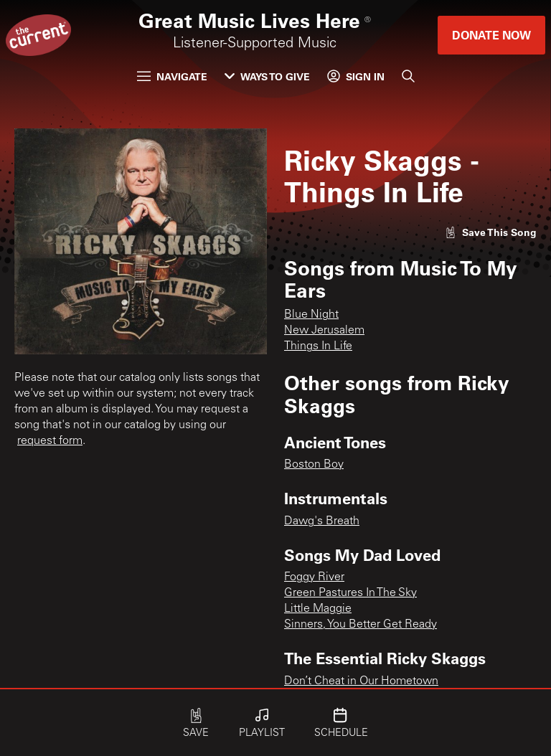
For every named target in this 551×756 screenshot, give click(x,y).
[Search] (408, 76)
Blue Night (311, 315)
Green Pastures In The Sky (350, 593)
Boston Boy (314, 465)
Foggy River (314, 577)
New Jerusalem (324, 331)
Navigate (172, 76)
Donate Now (491, 35)
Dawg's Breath (322, 521)
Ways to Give (267, 76)
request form (50, 441)
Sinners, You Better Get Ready (361, 625)
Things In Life (318, 346)
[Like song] (491, 232)
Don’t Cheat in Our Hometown (361, 681)
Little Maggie (318, 609)
